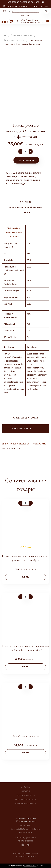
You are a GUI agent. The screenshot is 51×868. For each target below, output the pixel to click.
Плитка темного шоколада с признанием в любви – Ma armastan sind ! (25, 648)
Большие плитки (14, 40)
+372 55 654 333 (27, 841)
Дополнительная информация (26, 207)
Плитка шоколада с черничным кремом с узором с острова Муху (25, 558)
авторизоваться (11, 448)
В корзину (29, 160)
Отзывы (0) (26, 213)
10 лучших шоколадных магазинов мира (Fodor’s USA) (26, 14)
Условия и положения (26, 795)
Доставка (26, 787)
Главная (5, 35)
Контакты (26, 791)
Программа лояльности (26, 803)
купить (25, 577)
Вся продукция (24, 173)
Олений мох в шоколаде (25, 736)
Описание (26, 202)
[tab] (26, 202)
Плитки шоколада (22, 35)
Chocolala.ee (30, 866)
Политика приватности (26, 799)
